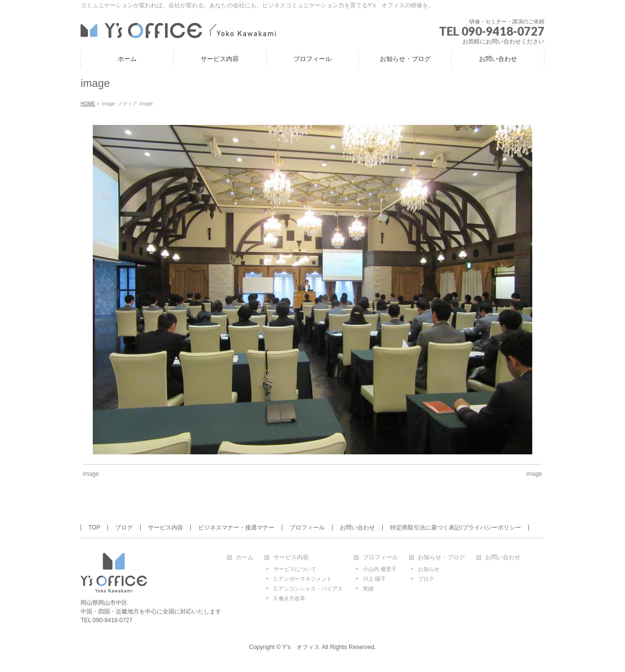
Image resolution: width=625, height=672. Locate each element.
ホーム (245, 558)
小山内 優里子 (380, 569)
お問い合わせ (357, 528)
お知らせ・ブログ (441, 558)
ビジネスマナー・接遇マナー (236, 528)
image (91, 474)
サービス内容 (166, 528)
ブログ (124, 528)
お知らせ (429, 569)
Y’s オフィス (301, 647)
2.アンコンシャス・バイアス (308, 589)
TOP (94, 528)
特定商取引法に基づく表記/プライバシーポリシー (455, 528)
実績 (368, 589)
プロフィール (307, 528)
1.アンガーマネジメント (302, 579)
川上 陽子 (374, 579)
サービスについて (295, 569)
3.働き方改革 (289, 598)
